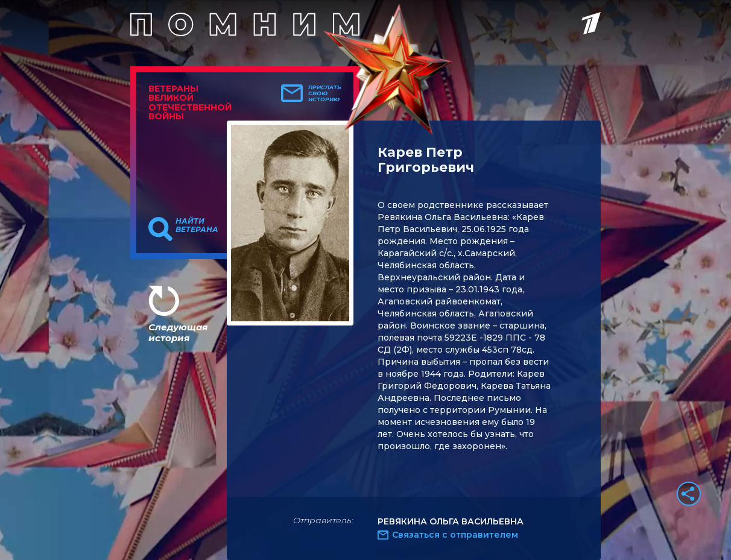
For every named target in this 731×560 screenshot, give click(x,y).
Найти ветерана (197, 225)
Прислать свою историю (325, 93)
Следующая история (178, 332)
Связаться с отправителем (455, 535)
